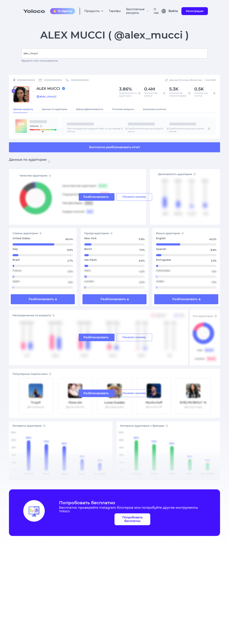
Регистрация (195, 11)
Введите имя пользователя (40, 61)
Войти (173, 11)
